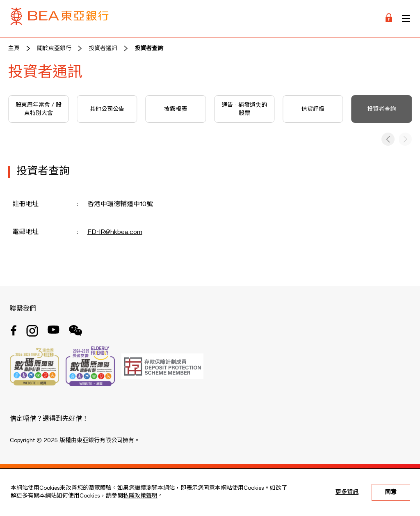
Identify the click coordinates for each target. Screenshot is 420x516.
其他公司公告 (107, 109)
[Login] (389, 19)
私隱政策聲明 (140, 496)
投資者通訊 (103, 48)
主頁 (14, 48)
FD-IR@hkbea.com (115, 232)
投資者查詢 (149, 48)
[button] (388, 139)
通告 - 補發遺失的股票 (244, 109)
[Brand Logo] (59, 19)
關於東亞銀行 (54, 48)
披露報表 (176, 109)
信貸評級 (313, 109)
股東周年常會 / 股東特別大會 (39, 109)
